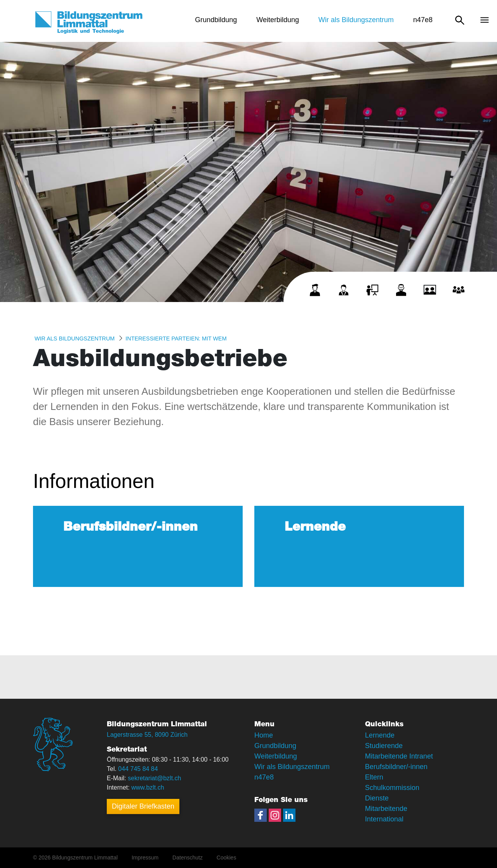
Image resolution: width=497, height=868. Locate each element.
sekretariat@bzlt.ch (154, 778)
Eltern (374, 777)
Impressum (145, 858)
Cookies (227, 858)
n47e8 (264, 777)
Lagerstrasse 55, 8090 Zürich (147, 735)
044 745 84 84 (138, 769)
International (384, 819)
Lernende (380, 735)
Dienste (377, 798)
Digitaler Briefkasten (143, 806)
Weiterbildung (276, 756)
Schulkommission (392, 788)
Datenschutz (188, 858)
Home (264, 735)
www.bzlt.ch (148, 787)
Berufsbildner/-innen (396, 767)
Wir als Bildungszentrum (75, 339)
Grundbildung (275, 746)
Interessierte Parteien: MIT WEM (176, 339)
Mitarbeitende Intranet (399, 756)
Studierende (384, 746)
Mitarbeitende (386, 809)
